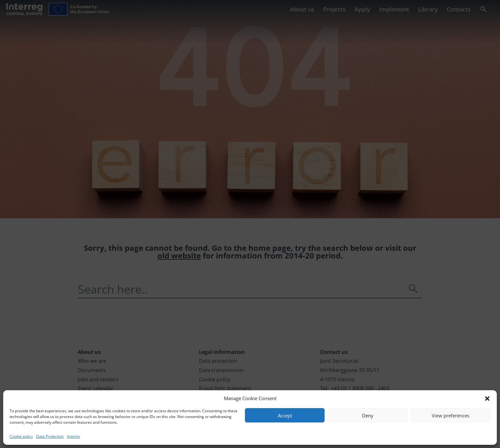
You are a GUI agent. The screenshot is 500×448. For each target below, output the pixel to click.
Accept (285, 415)
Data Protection (50, 436)
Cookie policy (21, 436)
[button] (487, 399)
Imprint (73, 436)
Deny (368, 415)
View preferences (451, 415)
